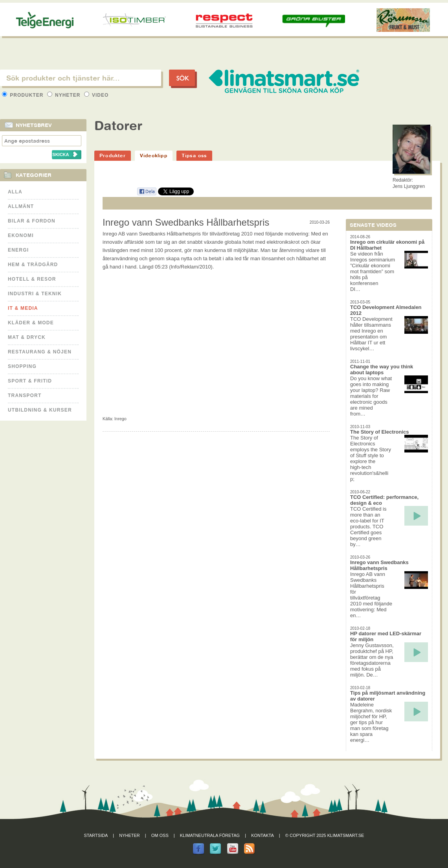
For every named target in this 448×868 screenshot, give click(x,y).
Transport (25, 395)
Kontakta (263, 835)
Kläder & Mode (31, 323)
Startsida (96, 835)
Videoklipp (154, 155)
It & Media (23, 308)
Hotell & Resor (32, 279)
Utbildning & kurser (40, 410)
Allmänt (21, 206)
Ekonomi (21, 235)
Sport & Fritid (30, 381)
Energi (18, 250)
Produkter (24, 95)
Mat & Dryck (27, 337)
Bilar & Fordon (32, 221)
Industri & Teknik (35, 294)
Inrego (120, 419)
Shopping (22, 366)
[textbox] (81, 78)
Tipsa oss (194, 155)
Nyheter (65, 95)
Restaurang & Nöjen (40, 352)
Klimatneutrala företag (210, 835)
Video (96, 95)
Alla (15, 192)
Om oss (160, 835)
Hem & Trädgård (33, 265)
